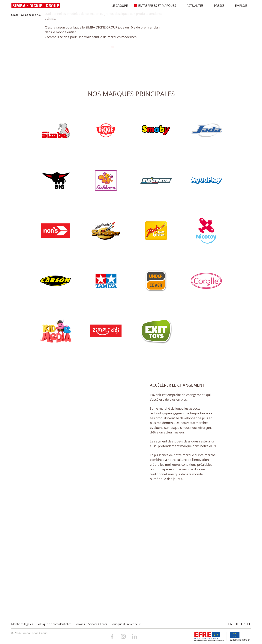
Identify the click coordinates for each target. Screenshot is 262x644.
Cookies (80, 624)
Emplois (239, 6)
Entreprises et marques (155, 6)
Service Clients (98, 624)
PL (249, 624)
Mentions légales (22, 624)
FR (243, 624)
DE (237, 624)
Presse (217, 6)
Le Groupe (118, 6)
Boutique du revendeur (125, 624)
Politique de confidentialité (54, 624)
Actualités (193, 6)
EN (230, 624)
